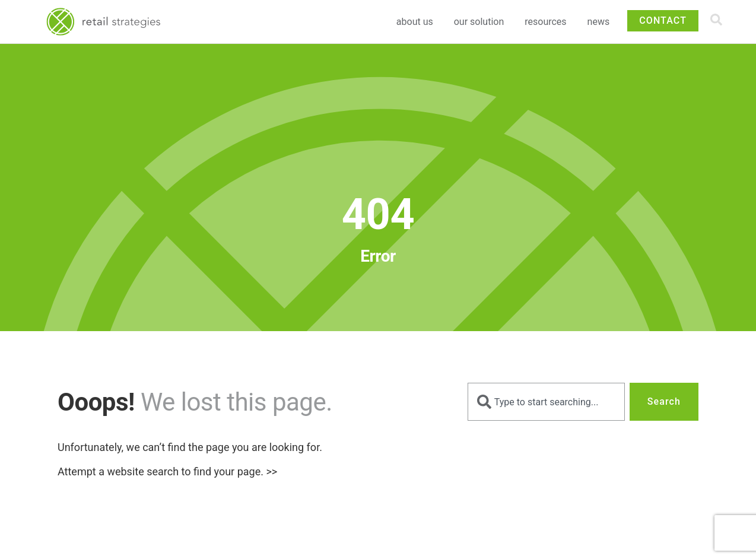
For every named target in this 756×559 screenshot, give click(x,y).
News (599, 22)
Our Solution (482, 22)
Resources (548, 22)
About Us (418, 22)
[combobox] (546, 402)
